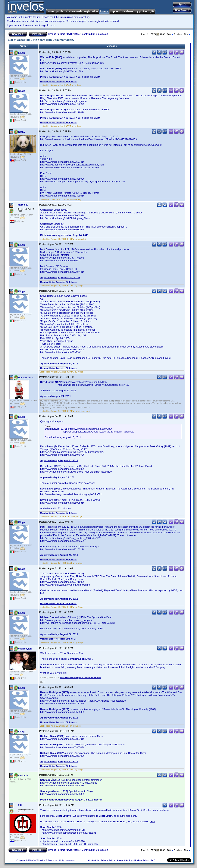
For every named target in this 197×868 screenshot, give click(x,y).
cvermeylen (25, 649)
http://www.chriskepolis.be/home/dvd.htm (81, 678)
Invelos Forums (57, 34)
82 (164, 34)
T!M (20, 805)
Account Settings (125, 860)
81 (161, 34)
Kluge (22, 53)
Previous (177, 34)
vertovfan (24, 775)
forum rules (66, 17)
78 (152, 34)
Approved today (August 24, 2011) (60, 277)
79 (155, 34)
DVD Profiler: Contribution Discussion (88, 34)
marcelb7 (23, 205)
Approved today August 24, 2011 (59, 364)
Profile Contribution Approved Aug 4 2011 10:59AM (70, 77)
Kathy (22, 132)
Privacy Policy (108, 860)
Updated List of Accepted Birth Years (58, 82)
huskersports (26, 377)
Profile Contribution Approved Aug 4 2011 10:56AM (70, 118)
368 (169, 34)
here (134, 816)
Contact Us (94, 860)
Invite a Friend (142, 860)
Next (187, 34)
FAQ (153, 860)
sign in (45, 25)
